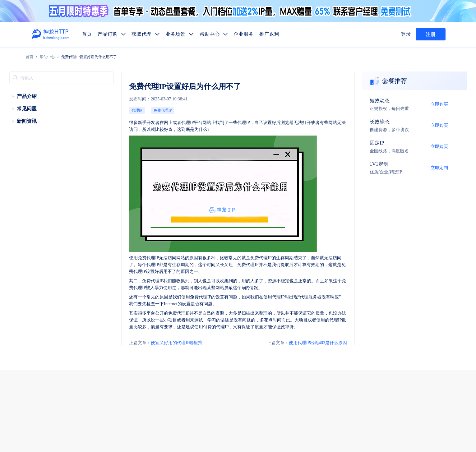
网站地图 (221, 429)
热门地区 (322, 381)
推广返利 (371, 323)
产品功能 (277, 396)
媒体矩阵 (300, 366)
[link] (72, 55)
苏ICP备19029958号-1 (239, 437)
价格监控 (348, 366)
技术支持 (138, 397)
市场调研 (371, 366)
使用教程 (300, 396)
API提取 (276, 381)
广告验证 (324, 366)
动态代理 (277, 352)
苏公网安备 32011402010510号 (288, 437)
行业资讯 (324, 396)
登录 (407, 34)
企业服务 (348, 323)
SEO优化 (418, 366)
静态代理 (300, 352)
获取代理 (300, 323)
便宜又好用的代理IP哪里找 (132, 285)
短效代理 (277, 337)
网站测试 (442, 366)
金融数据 (395, 366)
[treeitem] (49, 89)
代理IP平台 (152, 108)
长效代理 (300, 337)
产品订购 (277, 323)
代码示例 (299, 381)
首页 (72, 55)
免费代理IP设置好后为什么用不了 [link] (132, 55)
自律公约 (362, 421)
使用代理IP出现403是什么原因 (342, 285)
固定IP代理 (326, 337)
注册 (431, 34)
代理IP (109, 98)
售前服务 (138, 385)
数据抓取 (277, 366)
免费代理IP (130, 98)
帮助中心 (90, 55)
